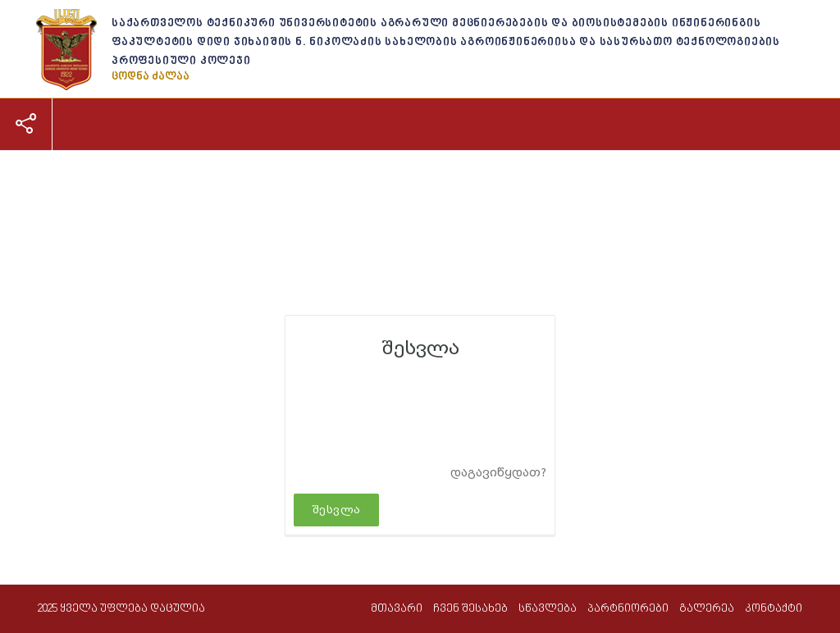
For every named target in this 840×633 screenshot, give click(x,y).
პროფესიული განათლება (353, 178)
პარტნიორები (491, 178)
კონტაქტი (652, 178)
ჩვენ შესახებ (143, 178)
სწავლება (227, 178)
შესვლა (336, 510)
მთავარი (61, 178)
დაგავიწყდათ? (498, 473)
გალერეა (578, 178)
